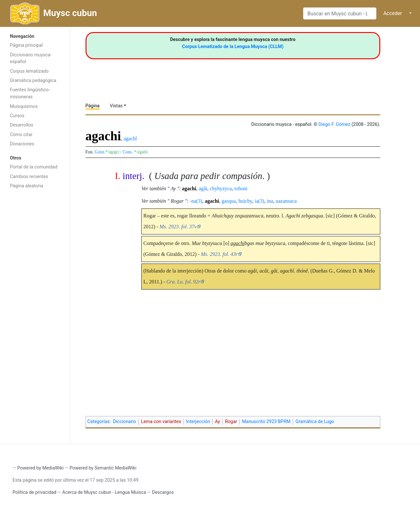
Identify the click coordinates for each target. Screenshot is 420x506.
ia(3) (259, 201)
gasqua (229, 201)
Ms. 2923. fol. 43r (219, 254)
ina (270, 201)
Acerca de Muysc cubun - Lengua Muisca (104, 492)
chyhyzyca (221, 188)
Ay (218, 422)
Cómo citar (21, 135)
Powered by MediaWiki (41, 468)
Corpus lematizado (29, 71)
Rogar (231, 422)
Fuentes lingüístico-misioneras (30, 93)
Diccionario (125, 422)
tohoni (241, 188)
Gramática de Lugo (315, 422)
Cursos (17, 116)
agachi (189, 188)
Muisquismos (24, 106)
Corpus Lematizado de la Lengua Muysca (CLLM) (233, 47)
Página (93, 106)
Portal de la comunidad (34, 167)
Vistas (116, 106)
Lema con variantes (161, 422)
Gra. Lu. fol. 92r (183, 282)
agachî (130, 139)
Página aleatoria (27, 186)
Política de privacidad (34, 492)
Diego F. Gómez (334, 124)
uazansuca (286, 201)
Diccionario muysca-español (31, 58)
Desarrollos (22, 125)
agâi (203, 188)
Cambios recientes (29, 177)
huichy (245, 201)
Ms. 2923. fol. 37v (178, 227)
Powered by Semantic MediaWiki (103, 468)
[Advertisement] (35, 294)
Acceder (393, 13)
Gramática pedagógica (33, 81)
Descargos (163, 492)
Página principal (26, 45)
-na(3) (196, 201)
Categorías (99, 422)
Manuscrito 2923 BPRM (266, 422)
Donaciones (22, 144)
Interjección (198, 422)
